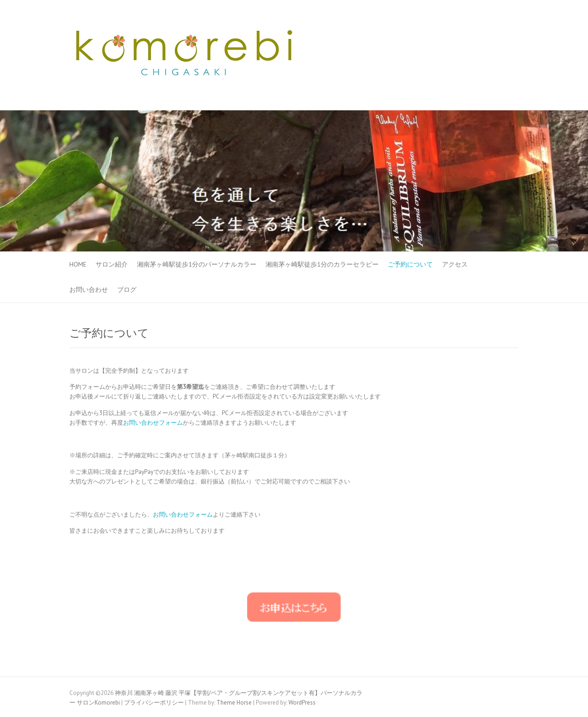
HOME (78, 264)
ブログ (127, 290)
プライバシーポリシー (154, 703)
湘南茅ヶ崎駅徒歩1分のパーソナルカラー (197, 264)
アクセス (455, 264)
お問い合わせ (89, 290)
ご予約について (410, 264)
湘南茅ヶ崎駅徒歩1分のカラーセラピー (322, 264)
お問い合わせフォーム (153, 423)
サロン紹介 (112, 264)
